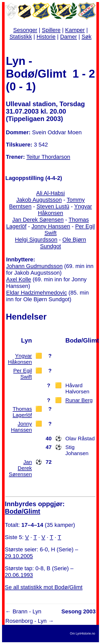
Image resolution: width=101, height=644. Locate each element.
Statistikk (21, 37)
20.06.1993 (19, 575)
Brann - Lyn (27, 611)
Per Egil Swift (23, 374)
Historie (46, 37)
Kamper (75, 30)
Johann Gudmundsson (34, 266)
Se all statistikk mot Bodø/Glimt (44, 587)
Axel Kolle (19, 279)
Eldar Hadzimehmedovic (36, 293)
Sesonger (25, 30)
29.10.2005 (19, 556)
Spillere (51, 30)
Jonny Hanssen (51, 226)
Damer (69, 37)
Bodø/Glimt (23, 511)
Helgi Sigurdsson (36, 240)
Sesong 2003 (78, 611)
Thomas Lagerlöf (22, 412)
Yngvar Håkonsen (20, 359)
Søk (87, 37)
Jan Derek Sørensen (38, 220)
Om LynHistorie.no (83, 634)
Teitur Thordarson (48, 157)
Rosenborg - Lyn (26, 621)
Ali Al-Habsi (50, 193)
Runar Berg (79, 400)
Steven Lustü (53, 206)
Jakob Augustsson (39, 200)
